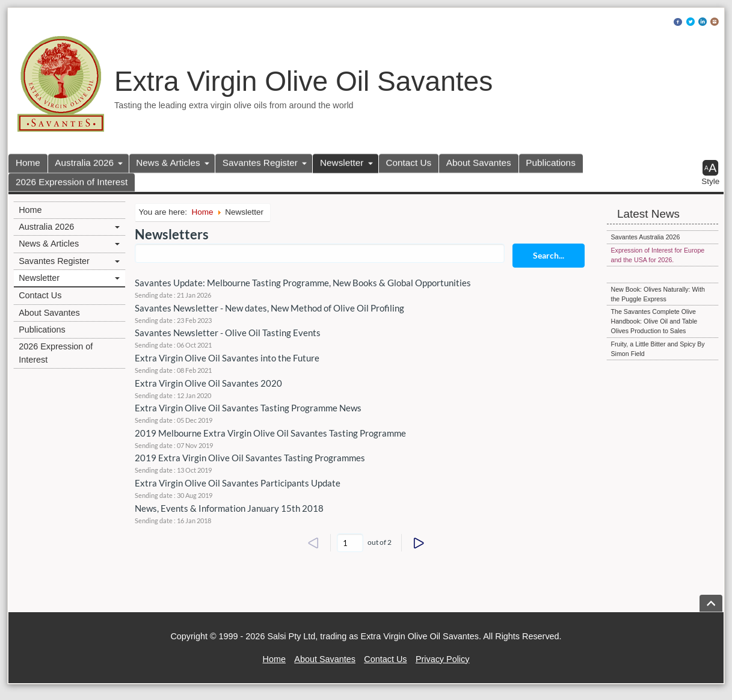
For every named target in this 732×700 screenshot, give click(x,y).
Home (28, 163)
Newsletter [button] (342, 163)
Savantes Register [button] (260, 163)
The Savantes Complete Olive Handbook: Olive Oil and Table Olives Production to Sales (654, 321)
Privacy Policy (443, 659)
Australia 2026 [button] (84, 163)
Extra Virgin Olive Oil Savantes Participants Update (238, 483)
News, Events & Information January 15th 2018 (229, 508)
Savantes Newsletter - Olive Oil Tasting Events (228, 333)
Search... (549, 255)
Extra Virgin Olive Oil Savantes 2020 (208, 383)
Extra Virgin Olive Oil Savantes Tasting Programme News (248, 408)
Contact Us (409, 163)
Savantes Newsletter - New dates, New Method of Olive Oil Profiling (269, 308)
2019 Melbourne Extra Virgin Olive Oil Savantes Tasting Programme (270, 433)
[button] (711, 173)
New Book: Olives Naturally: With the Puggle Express (657, 294)
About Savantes (479, 163)
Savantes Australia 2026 (645, 237)
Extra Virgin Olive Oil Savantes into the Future (227, 358)
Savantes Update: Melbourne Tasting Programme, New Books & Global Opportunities (303, 283)
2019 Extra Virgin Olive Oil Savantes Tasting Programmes (250, 458)
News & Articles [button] (168, 163)
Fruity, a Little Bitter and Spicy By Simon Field (657, 349)
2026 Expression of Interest (72, 182)
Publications (550, 163)
